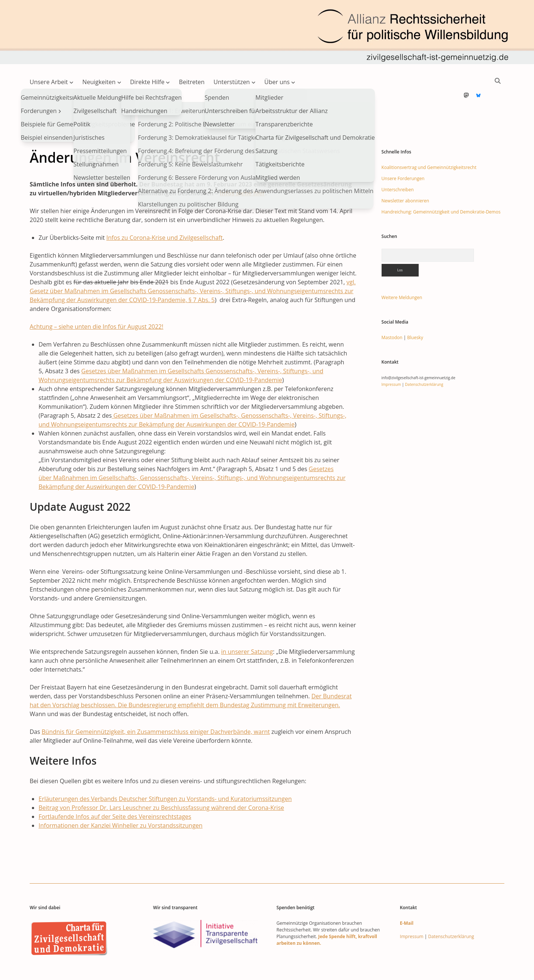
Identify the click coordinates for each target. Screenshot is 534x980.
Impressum (391, 361)
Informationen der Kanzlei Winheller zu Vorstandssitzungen (121, 802)
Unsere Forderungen (403, 155)
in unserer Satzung (247, 628)
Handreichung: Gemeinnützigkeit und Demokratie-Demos (441, 188)
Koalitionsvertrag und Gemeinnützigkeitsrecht (429, 144)
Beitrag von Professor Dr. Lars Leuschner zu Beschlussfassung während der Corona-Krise (161, 784)
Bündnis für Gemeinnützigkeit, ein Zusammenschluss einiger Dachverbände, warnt (156, 708)
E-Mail (406, 899)
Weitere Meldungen (402, 274)
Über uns (277, 82)
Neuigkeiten (99, 82)
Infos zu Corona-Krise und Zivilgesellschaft (165, 214)
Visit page (267, 32)
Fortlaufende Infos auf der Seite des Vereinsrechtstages (115, 793)
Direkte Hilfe (147, 82)
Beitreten (192, 82)
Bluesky (415, 314)
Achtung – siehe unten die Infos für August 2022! (96, 303)
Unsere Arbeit (49, 82)
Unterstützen (232, 82)
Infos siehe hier (242, 169)
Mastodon (392, 314)
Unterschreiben (398, 166)
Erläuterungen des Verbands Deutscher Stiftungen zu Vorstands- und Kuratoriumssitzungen (165, 775)
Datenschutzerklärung (424, 361)
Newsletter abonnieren (406, 177)
